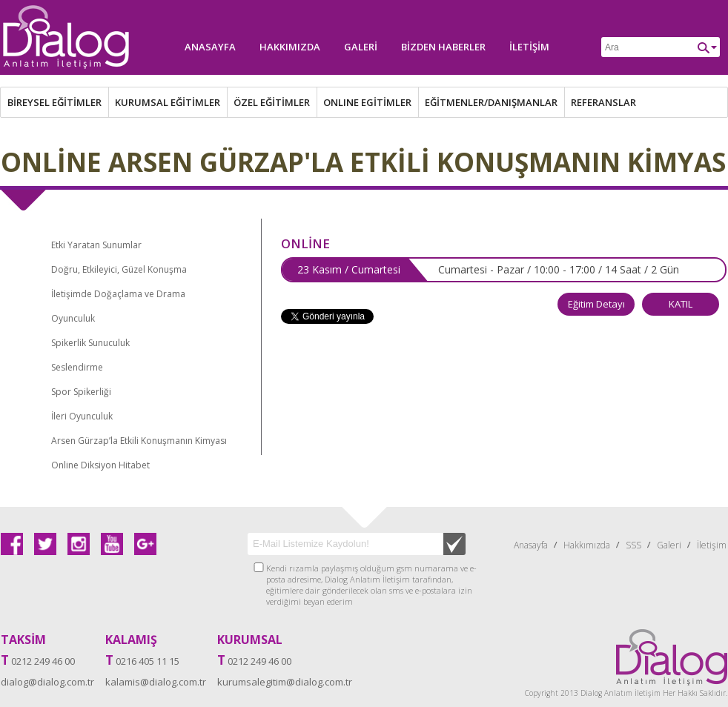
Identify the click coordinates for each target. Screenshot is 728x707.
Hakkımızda (290, 47)
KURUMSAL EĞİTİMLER (168, 102)
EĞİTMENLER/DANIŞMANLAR (491, 102)
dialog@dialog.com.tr (47, 682)
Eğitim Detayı (596, 304)
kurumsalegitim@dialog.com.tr (285, 682)
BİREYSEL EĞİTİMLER (54, 102)
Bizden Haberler (443, 47)
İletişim (529, 47)
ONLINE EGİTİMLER (367, 102)
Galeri (361, 47)
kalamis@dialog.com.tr (156, 682)
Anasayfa (210, 47)
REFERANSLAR (603, 102)
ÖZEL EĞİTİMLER (272, 102)
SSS (633, 545)
